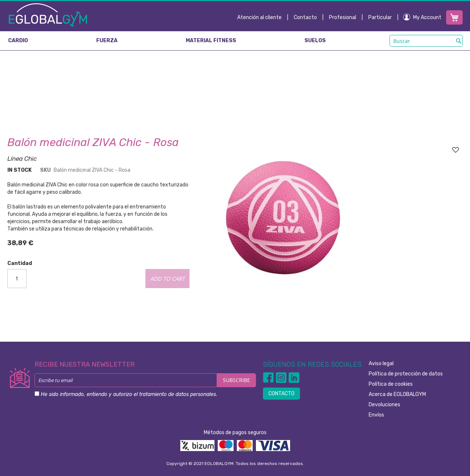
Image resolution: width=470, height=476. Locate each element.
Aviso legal (381, 364)
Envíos (376, 415)
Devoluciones (384, 405)
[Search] (459, 41)
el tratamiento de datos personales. (175, 394)
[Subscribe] (236, 380)
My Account (427, 17)
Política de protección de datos (406, 374)
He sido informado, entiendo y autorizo (129, 394)
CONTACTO (281, 394)
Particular (380, 17)
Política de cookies (391, 384)
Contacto (305, 17)
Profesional (343, 17)
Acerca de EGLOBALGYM (397, 394)
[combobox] (426, 41)
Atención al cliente (259, 17)
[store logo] (48, 15)
